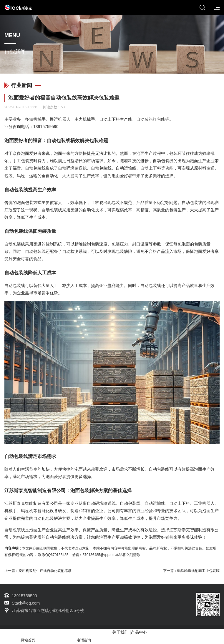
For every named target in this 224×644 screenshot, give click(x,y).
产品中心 (139, 632)
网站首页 (28, 637)
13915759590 (46, 127)
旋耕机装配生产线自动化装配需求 (45, 571)
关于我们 (120, 632)
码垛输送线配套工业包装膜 (198, 571)
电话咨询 (84, 637)
